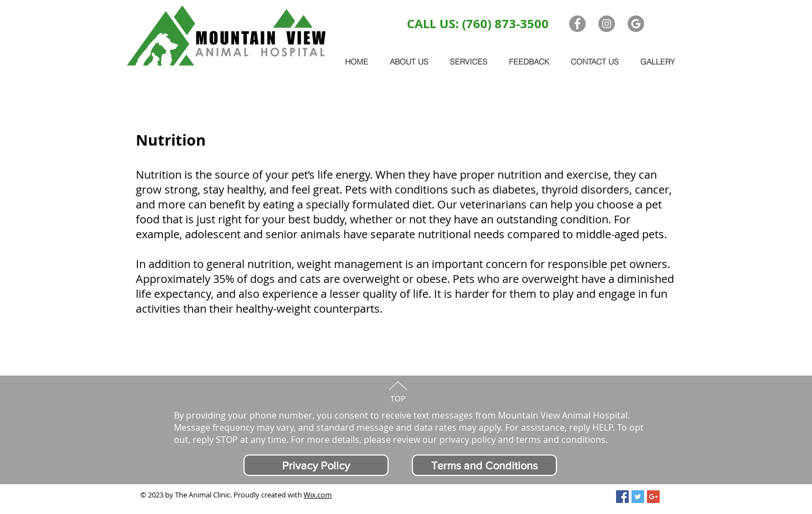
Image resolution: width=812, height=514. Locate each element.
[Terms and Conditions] (484, 465)
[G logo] (636, 24)
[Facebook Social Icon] (622, 497)
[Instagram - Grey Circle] (607, 24)
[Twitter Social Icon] (638, 497)
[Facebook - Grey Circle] (577, 24)
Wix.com (318, 495)
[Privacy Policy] (316, 465)
